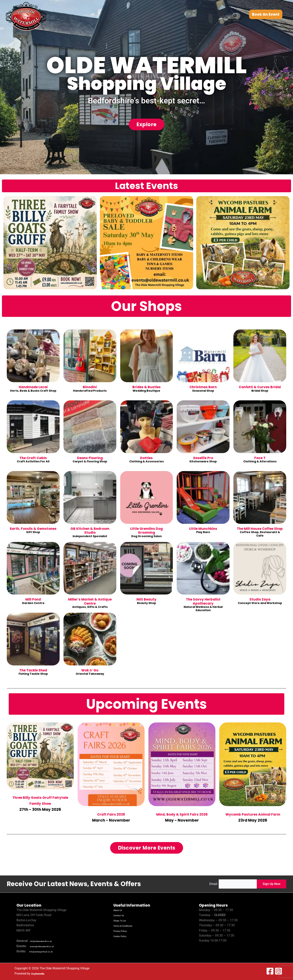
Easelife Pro (203, 458)
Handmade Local (33, 387)
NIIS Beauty (146, 599)
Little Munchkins (203, 529)
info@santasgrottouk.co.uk (48, 952)
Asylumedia (39, 974)
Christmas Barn (203, 387)
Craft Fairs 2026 (111, 814)
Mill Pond (33, 599)
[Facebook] (270, 971)
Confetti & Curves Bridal (260, 387)
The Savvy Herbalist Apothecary (203, 602)
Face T (260, 458)
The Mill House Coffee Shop (260, 531)
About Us (120, 910)
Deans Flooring (90, 458)
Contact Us (121, 916)
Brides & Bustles (146, 387)
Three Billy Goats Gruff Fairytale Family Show (40, 800)
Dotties (146, 458)
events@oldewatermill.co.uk (49, 946)
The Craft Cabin (33, 458)
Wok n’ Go (90, 670)
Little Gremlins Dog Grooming (146, 531)
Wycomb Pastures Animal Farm (253, 817)
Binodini (90, 387)
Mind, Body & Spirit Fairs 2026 (182, 817)
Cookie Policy (123, 936)
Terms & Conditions (127, 926)
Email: (211, 884)
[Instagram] (278, 971)
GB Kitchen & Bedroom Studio (90, 531)
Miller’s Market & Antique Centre (90, 602)
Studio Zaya (260, 599)
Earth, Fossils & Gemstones (33, 531)
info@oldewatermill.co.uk (47, 941)
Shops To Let (122, 921)
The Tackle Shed (33, 670)
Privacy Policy (123, 931)
